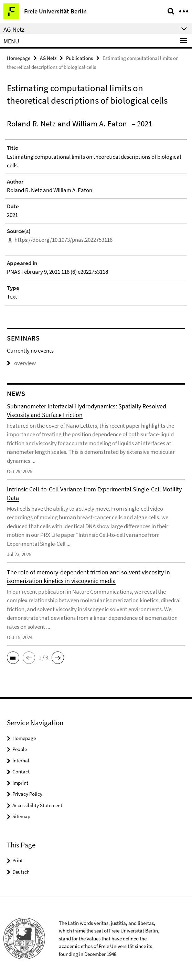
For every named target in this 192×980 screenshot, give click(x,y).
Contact (21, 772)
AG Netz (48, 58)
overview (21, 363)
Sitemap (21, 816)
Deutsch (21, 872)
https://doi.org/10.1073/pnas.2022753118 (63, 240)
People (20, 749)
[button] (13, 658)
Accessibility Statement (37, 805)
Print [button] (18, 860)
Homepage (19, 58)
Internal (21, 760)
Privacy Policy (27, 794)
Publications (79, 58)
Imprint (20, 783)
